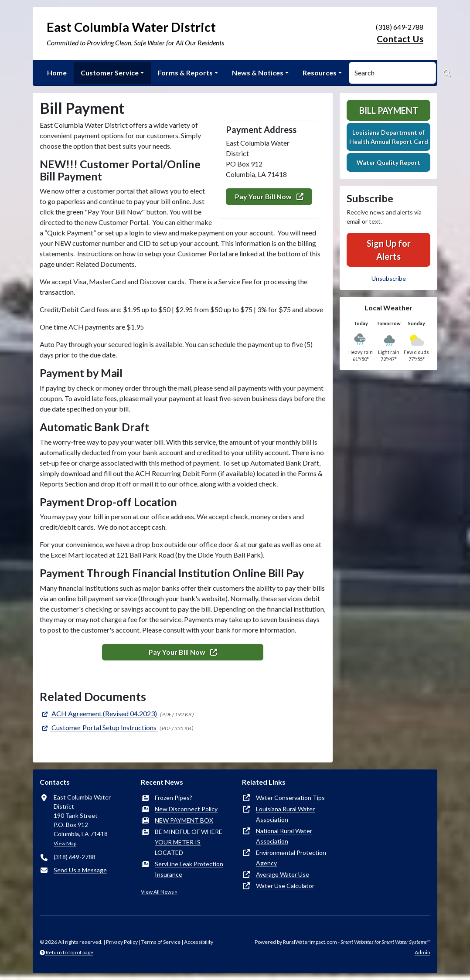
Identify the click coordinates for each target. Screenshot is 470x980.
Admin (422, 952)
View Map (65, 843)
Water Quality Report (388, 162)
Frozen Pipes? (174, 798)
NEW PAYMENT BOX (184, 820)
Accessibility (199, 942)
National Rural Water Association (284, 836)
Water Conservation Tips (290, 798)
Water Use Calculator (285, 886)
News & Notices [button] (258, 73)
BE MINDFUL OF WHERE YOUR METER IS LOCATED (189, 842)
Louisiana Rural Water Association (285, 814)
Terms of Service (161, 942)
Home (57, 73)
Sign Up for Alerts (389, 250)
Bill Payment (389, 110)
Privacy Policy (122, 942)
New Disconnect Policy (186, 809)
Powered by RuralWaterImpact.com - (342, 942)
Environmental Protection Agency (291, 858)
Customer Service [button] (110, 73)
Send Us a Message (80, 870)
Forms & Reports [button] (185, 73)
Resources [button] (320, 73)
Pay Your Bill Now (269, 196)
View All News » (159, 892)
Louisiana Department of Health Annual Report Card (389, 137)
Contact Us (400, 39)
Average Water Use (283, 874)
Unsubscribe (389, 278)
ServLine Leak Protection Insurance (189, 869)
